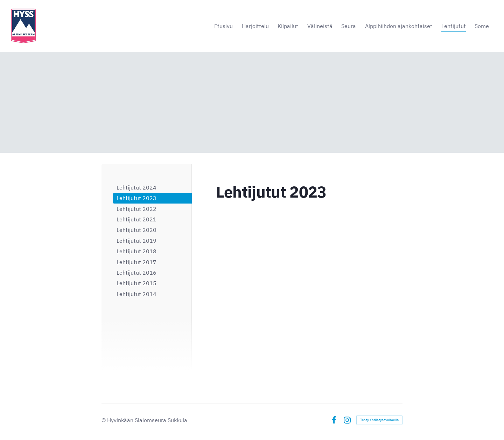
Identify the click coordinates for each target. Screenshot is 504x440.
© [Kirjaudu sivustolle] (104, 420)
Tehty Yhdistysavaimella (379, 420)
